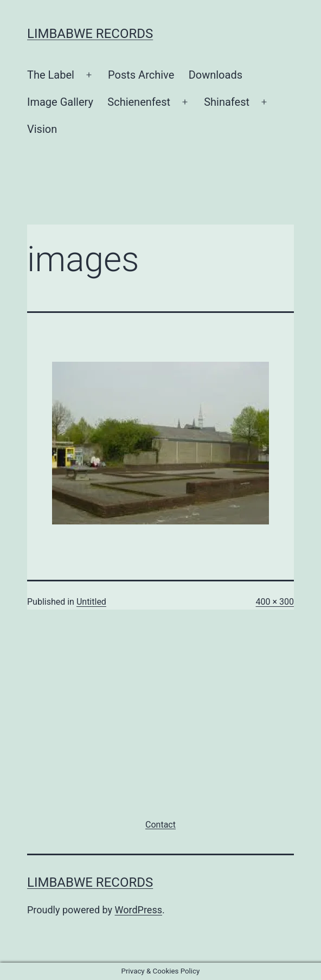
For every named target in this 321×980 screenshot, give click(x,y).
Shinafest (227, 102)
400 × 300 (275, 602)
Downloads (216, 75)
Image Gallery (60, 102)
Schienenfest (139, 102)
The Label (51, 75)
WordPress (139, 910)
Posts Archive (141, 75)
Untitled (91, 602)
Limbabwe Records (90, 34)
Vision (42, 129)
